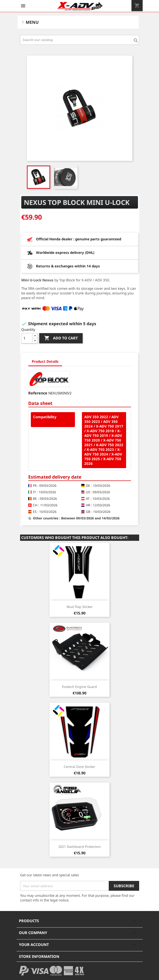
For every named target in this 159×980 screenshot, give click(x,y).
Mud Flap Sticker (80, 607)
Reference (38, 393)
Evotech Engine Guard (79, 687)
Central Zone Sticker (79, 767)
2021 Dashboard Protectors (80, 847)
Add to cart (61, 338)
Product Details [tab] (45, 361)
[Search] (80, 40)
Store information (39, 956)
